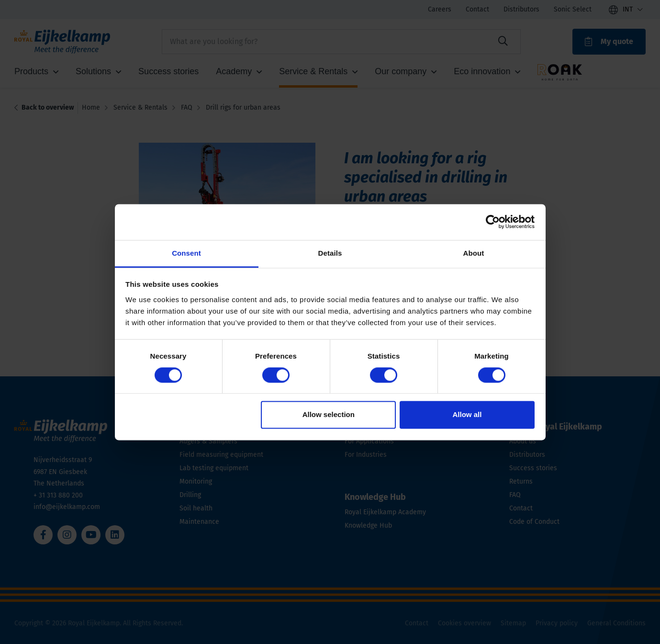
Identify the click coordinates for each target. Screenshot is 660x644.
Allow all (467, 415)
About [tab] (474, 253)
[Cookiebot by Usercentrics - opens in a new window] (493, 222)
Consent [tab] (186, 253)
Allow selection (329, 415)
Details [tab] (330, 253)
